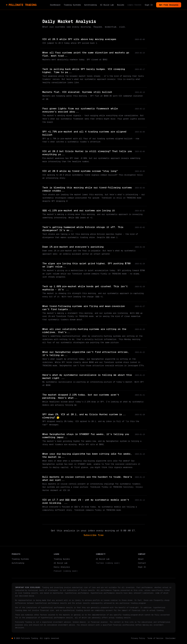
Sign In (149, 5)
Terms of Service (155, 638)
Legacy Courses (134, 5)
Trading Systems (72, 5)
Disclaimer (171, 638)
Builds (121, 5)
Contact (142, 563)
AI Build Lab (107, 5)
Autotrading (90, 5)
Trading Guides (62, 559)
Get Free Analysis (169, 5)
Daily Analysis (62, 567)
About (141, 559)
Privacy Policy (138, 638)
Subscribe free (94, 535)
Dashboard (55, 5)
